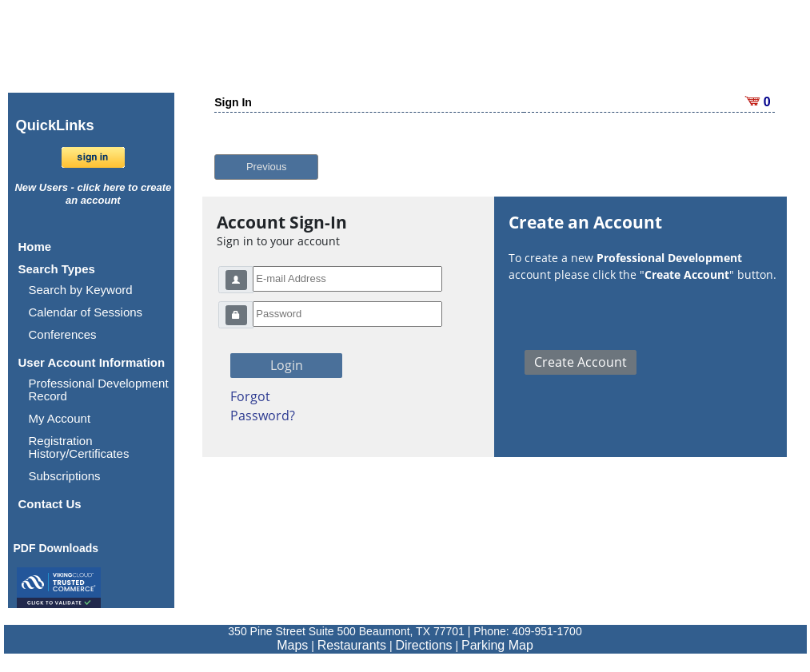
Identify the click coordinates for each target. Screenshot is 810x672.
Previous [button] (267, 167)
